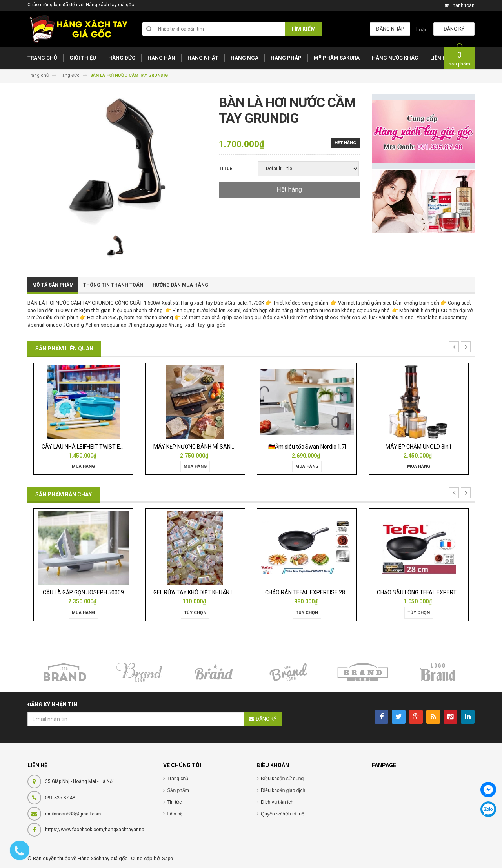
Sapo (167, 859)
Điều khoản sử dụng (282, 779)
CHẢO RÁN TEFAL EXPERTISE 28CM (309, 592)
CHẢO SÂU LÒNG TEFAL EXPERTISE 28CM (428, 592)
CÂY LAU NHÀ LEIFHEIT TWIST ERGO (86, 447)
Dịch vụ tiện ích (277, 802)
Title (226, 169)
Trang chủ (178, 779)
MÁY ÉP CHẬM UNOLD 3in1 (419, 447)
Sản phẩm (178, 790)
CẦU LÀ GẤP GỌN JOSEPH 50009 (83, 592)
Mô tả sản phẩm (53, 285)
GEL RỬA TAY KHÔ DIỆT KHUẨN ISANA (200, 592)
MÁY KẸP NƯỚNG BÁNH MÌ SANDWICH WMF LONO (215, 447)
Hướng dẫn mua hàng (180, 285)
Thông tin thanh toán (113, 285)
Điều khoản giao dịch (283, 790)
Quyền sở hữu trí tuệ (283, 814)
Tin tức (174, 802)
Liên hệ (175, 814)
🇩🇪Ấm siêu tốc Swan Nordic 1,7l (307, 447)
